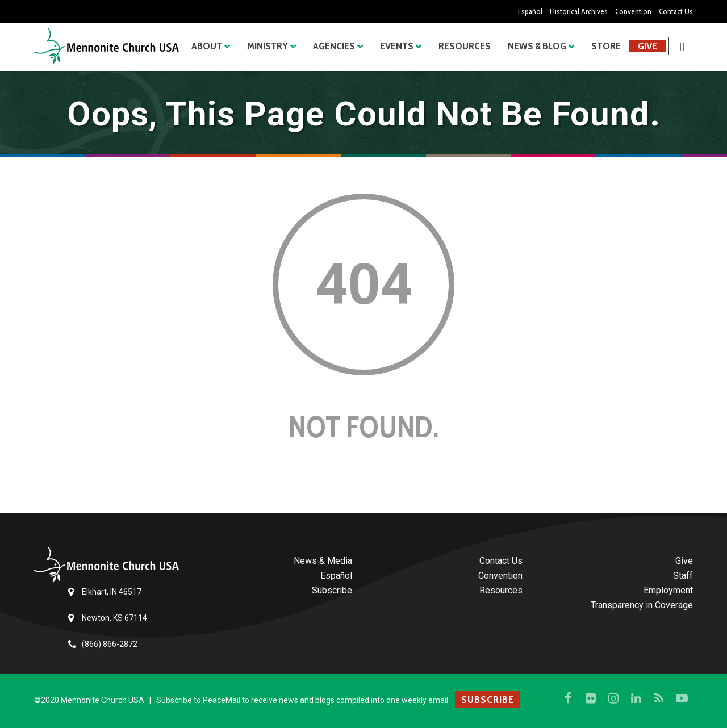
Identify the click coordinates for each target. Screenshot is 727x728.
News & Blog (537, 46)
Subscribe (332, 590)
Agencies (334, 46)
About (207, 46)
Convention (632, 11)
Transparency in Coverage (642, 605)
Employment (668, 590)
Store (606, 46)
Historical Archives (578, 11)
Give (647, 46)
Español (529, 11)
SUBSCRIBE (488, 700)
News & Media (323, 561)
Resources (465, 46)
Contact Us (676, 11)
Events (397, 46)
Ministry (268, 46)
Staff (683, 576)
